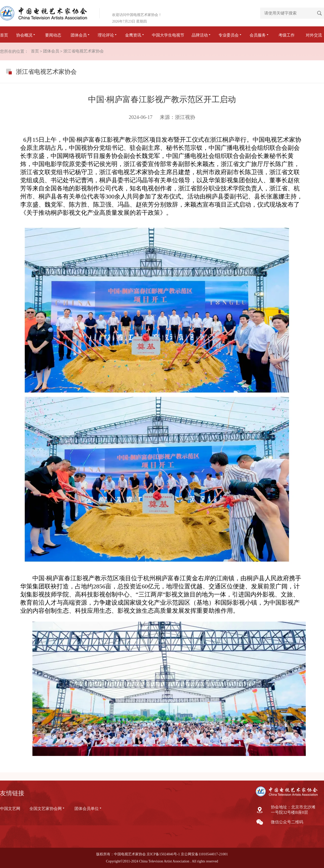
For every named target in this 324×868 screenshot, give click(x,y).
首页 (4, 35)
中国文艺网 (10, 809)
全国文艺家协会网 (47, 809)
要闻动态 (53, 35)
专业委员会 (230, 35)
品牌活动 (201, 35)
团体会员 (80, 35)
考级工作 (287, 35)
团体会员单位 (88, 809)
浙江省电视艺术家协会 (84, 51)
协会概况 (26, 35)
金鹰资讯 (135, 35)
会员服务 (259, 35)
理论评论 (108, 35)
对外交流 (314, 35)
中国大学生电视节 (168, 35)
